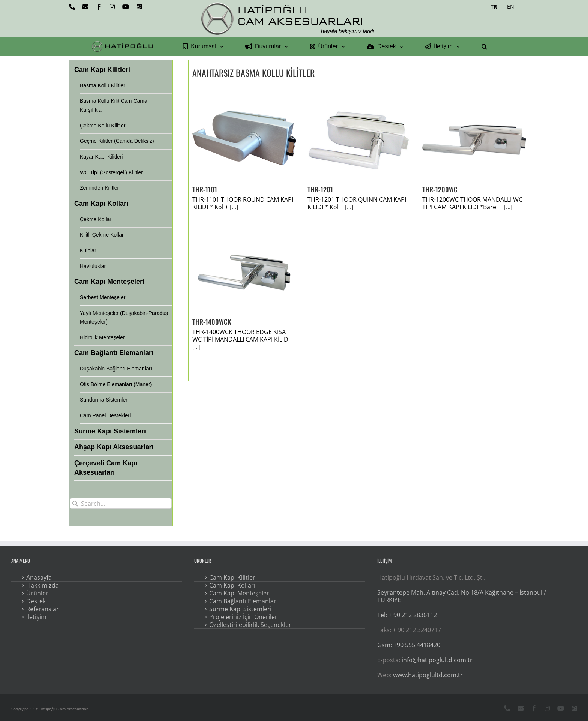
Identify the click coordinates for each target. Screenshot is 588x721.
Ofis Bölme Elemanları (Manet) (116, 384)
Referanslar (43, 609)
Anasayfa (39, 577)
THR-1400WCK (212, 322)
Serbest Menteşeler (103, 297)
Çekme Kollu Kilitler (103, 126)
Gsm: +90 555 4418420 (409, 645)
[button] (484, 46)
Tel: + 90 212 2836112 (407, 615)
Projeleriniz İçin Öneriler (243, 617)
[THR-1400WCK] (244, 272)
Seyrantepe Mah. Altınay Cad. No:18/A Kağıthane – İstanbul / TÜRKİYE (462, 596)
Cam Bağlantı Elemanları (244, 601)
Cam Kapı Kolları (232, 585)
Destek (36, 601)
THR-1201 (320, 189)
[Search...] (121, 503)
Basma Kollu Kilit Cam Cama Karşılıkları (114, 105)
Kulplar (88, 250)
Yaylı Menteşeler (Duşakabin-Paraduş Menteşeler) (124, 318)
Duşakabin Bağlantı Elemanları (116, 369)
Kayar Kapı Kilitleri (101, 157)
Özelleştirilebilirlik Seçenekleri (251, 625)
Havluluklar (93, 266)
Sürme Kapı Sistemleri (240, 609)
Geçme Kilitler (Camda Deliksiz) (117, 141)
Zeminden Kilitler (99, 188)
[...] (234, 207)
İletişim (36, 617)
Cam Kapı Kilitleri (233, 577)
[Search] (75, 503)
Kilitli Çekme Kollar (102, 235)
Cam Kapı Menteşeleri (240, 593)
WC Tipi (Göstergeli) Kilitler (111, 172)
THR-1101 (205, 189)
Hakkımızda (43, 585)
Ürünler (37, 593)
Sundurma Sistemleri (104, 400)
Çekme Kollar (96, 219)
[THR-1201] (359, 140)
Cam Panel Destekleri (105, 415)
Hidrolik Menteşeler (102, 337)
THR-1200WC (440, 189)
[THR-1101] (244, 140)
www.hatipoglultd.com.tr (428, 675)
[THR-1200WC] (474, 140)
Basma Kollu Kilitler (103, 85)
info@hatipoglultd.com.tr (437, 660)
